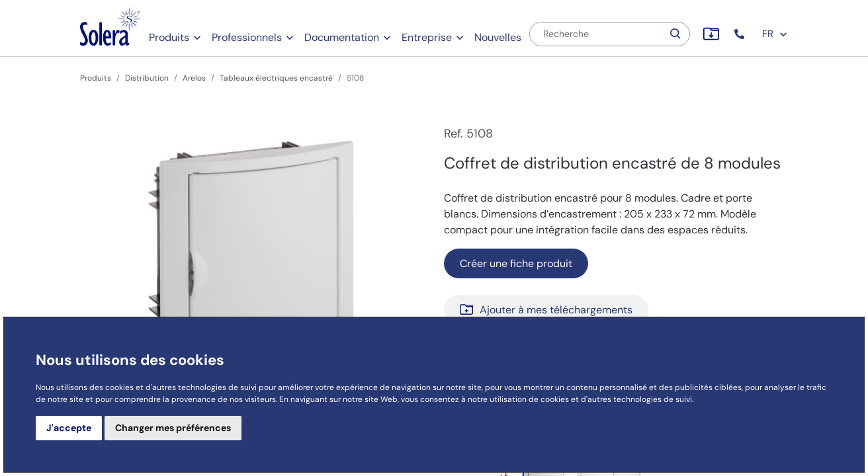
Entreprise (427, 37)
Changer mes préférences (173, 428)
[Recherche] (596, 34)
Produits (169, 37)
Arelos (194, 78)
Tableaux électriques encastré (276, 78)
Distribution (147, 78)
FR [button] (775, 34)
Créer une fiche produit (516, 263)
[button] (741, 34)
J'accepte (69, 428)
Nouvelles (498, 37)
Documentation (342, 37)
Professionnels (247, 37)
